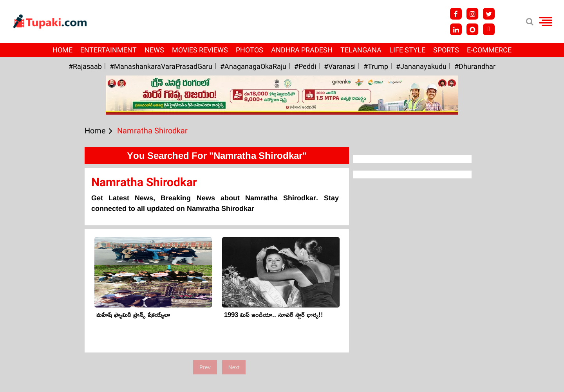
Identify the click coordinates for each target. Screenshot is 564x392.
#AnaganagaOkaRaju (253, 66)
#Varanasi (340, 66)
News (154, 50)
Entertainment (108, 50)
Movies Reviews (200, 50)
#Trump (376, 66)
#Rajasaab (85, 66)
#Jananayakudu (421, 66)
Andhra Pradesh (302, 50)
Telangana (361, 50)
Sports (446, 50)
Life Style (407, 50)
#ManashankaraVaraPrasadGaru (161, 66)
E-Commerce (489, 50)
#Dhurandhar (475, 66)
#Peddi (305, 66)
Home (62, 50)
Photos (249, 50)
